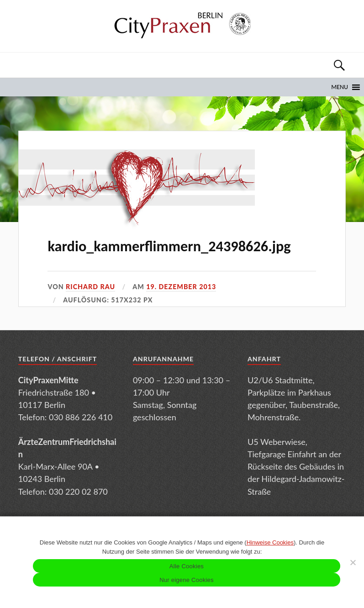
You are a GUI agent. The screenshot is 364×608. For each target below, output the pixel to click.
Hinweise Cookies (270, 542)
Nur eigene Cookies (187, 580)
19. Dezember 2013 (181, 287)
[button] (340, 87)
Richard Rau (90, 287)
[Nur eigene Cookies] (353, 562)
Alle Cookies (187, 566)
